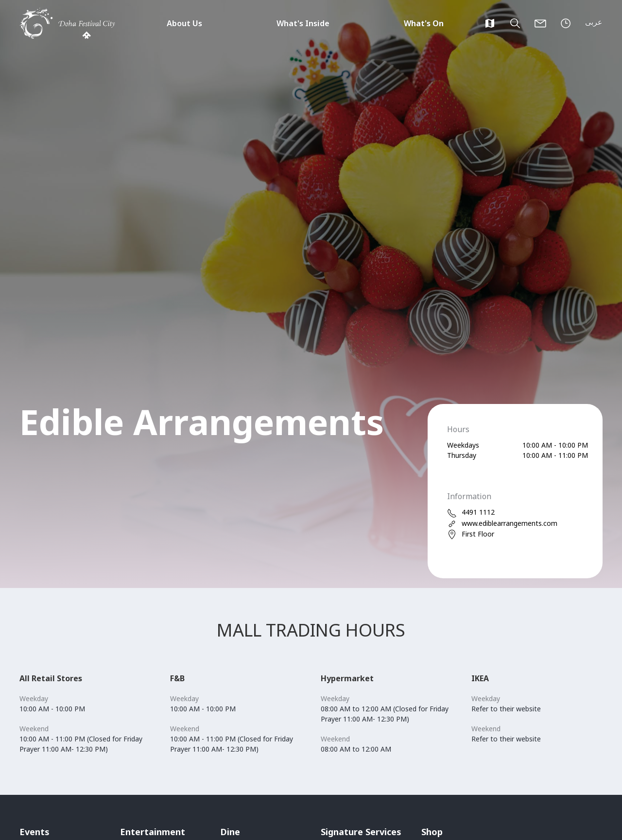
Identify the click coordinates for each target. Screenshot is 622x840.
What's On (424, 23)
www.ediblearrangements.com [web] (502, 524)
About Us (184, 23)
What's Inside (303, 23)
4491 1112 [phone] (471, 512)
